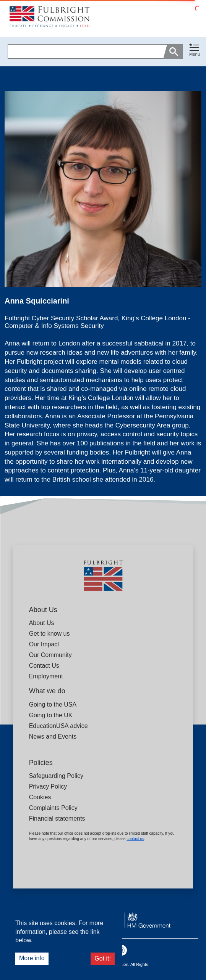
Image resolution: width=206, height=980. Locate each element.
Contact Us (44, 666)
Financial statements (57, 819)
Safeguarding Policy (56, 776)
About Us (42, 623)
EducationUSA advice (58, 726)
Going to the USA (53, 704)
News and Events (53, 737)
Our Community (50, 655)
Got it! (103, 958)
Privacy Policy (48, 786)
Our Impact (44, 644)
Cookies (40, 797)
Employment (46, 676)
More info (32, 958)
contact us (135, 839)
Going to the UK (51, 715)
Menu (195, 54)
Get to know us (49, 634)
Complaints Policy (53, 808)
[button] (195, 52)
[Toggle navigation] (195, 50)
